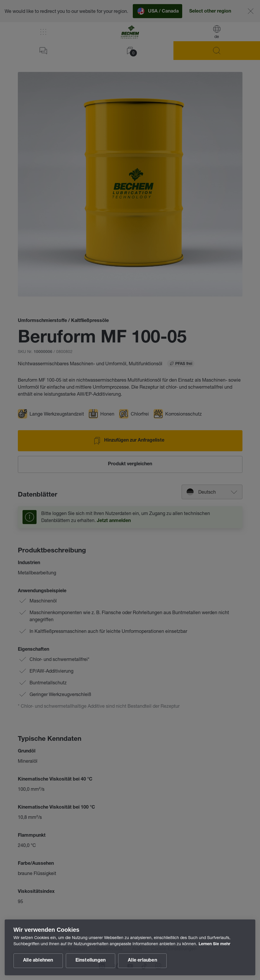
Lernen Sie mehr (214, 944)
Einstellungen (91, 961)
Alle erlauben (142, 961)
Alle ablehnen (38, 961)
